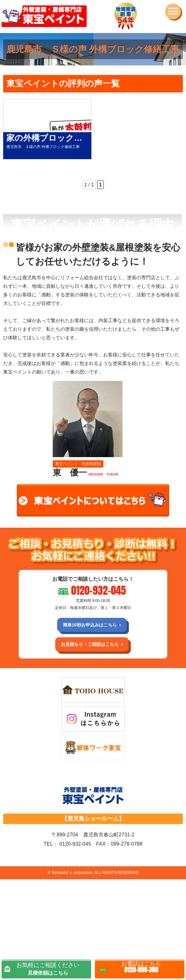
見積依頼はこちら (48, 966)
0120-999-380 (141, 966)
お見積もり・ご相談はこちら (90, 644)
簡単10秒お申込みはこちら (90, 625)
